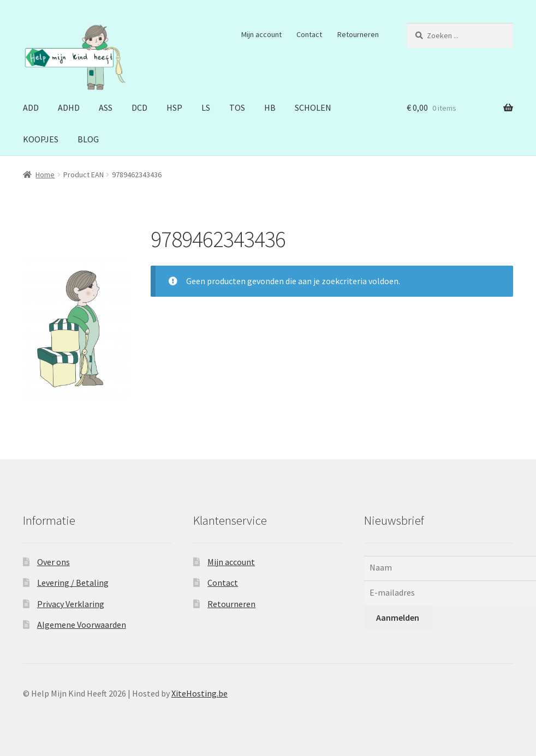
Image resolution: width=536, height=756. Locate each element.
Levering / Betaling (73, 583)
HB (270, 107)
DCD (139, 107)
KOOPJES (41, 139)
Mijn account (261, 34)
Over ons (53, 562)
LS (206, 107)
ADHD (69, 107)
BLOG (88, 139)
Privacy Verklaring (71, 604)
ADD (31, 107)
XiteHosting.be (199, 693)
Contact (309, 34)
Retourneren (358, 34)
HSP (174, 107)
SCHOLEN (313, 107)
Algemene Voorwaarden (82, 625)
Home (45, 175)
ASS (106, 107)
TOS (237, 107)
